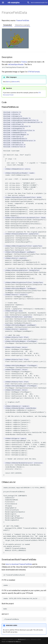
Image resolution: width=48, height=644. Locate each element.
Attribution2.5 (22, 639)
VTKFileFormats (34, 72)
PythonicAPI (15, 82)
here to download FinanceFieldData (19, 564)
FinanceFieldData (23, 21)
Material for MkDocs (15, 642)
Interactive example (22, 25)
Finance (24, 62)
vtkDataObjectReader (16, 64)
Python (8, 82)
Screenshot (8, 25)
